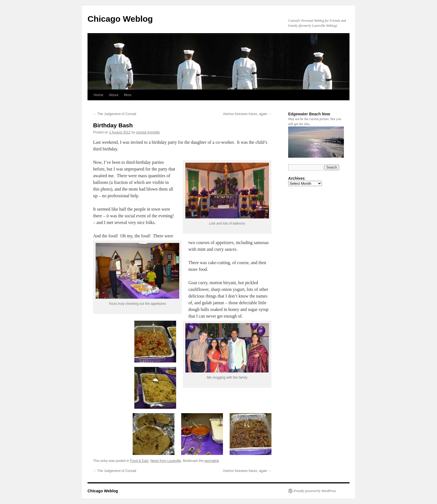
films (128, 95)
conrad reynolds (148, 132)
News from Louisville (166, 461)
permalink (212, 461)
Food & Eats (139, 461)
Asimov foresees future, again (247, 114)
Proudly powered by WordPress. (315, 491)
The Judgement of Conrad (115, 114)
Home (99, 95)
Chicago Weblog (120, 19)
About (114, 95)
